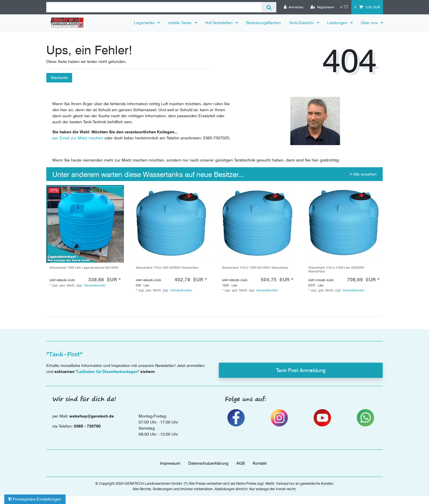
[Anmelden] (294, 7)
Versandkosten (95, 285)
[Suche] (269, 7)
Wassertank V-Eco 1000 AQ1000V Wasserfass (255, 268)
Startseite (59, 78)
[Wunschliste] (344, 7)
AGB (241, 463)
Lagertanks (145, 23)
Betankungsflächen (264, 23)
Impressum (170, 463)
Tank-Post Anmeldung (301, 370)
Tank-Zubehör (302, 23)
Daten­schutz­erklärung (208, 463)
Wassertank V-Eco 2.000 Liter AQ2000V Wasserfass (336, 269)
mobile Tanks (180, 23)
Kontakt (260, 463)
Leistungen (338, 23)
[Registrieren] (322, 7)
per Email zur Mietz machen (78, 138)
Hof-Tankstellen (219, 23)
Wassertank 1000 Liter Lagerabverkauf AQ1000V (84, 268)
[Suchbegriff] (154, 7)
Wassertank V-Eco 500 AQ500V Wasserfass (167, 268)
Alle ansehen (363, 174)
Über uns (370, 23)
